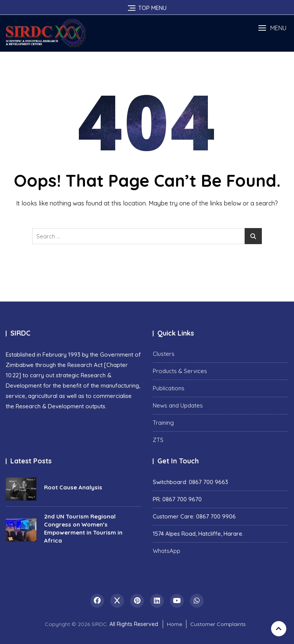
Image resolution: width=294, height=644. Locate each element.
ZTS (158, 440)
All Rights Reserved (134, 624)
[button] (272, 28)
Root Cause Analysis (73, 487)
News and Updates (178, 405)
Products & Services (180, 371)
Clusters (164, 354)
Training (163, 423)
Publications (169, 388)
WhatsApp (167, 551)
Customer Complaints (218, 624)
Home (175, 624)
